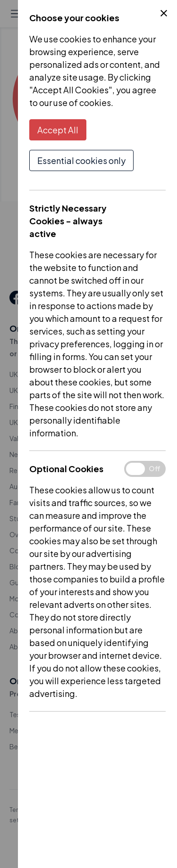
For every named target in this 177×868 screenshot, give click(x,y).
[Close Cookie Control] (164, 13)
